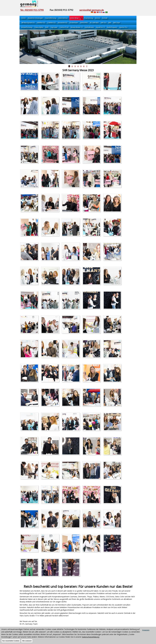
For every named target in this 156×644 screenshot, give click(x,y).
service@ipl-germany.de (92, 10)
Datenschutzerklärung (91, 637)
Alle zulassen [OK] (27, 641)
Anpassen (146, 630)
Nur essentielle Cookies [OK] (11, 641)
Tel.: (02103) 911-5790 (32, 10)
